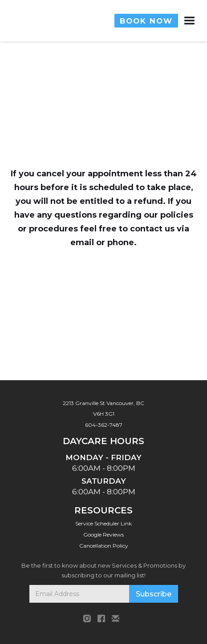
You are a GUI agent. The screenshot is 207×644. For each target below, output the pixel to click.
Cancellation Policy (104, 546)
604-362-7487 (104, 425)
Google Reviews (103, 535)
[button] (181, 21)
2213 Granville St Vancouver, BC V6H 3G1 (103, 408)
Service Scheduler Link (103, 523)
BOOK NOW (146, 21)
